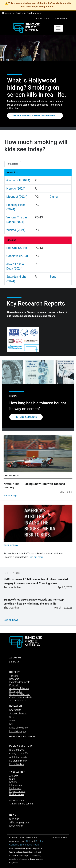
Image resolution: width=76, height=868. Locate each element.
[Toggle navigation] (58, 28)
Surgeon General (18, 713)
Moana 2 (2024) (17, 197)
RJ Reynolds (16, 691)
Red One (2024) (17, 248)
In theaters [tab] (13, 164)
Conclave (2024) (17, 256)
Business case (17, 794)
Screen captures (18, 701)
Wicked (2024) (16, 230)
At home (14, 776)
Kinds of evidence (18, 728)
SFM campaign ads (19, 822)
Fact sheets (15, 788)
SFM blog (14, 819)
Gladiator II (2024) (18, 180)
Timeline (14, 676)
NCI (11, 724)
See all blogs (10, 496)
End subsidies (17, 764)
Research (14, 679)
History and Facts (26, 417)
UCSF (27, 841)
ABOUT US (15, 658)
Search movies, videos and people (33, 116)
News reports (16, 826)
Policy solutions (21, 746)
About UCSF (43, 19)
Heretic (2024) (16, 189)
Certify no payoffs (19, 754)
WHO (12, 721)
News (13, 815)
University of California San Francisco (22, 13)
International (16, 785)
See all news (11, 620)
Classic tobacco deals (21, 697)
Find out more (36, 557)
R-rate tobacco (17, 750)
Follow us (14, 662)
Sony (53, 277)
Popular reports (17, 791)
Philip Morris (16, 685)
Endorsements (17, 801)
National (14, 782)
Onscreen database (23, 737)
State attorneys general (21, 804)
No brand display (18, 761)
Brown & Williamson (20, 694)
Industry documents (20, 682)
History (15, 672)
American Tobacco (19, 688)
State (12, 779)
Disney (54, 197)
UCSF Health (60, 19)
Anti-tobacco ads (18, 757)
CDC (12, 717)
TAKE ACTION (17, 772)
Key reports (15, 710)
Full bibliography (18, 731)
